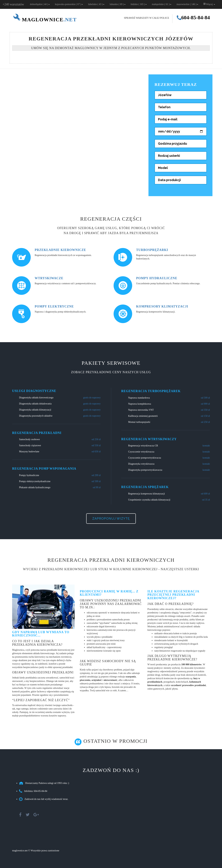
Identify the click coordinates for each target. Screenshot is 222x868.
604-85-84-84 (193, 18)
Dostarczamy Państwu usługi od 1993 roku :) (47, 783)
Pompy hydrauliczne (29, 475)
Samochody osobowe (29, 439)
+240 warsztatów (13, 4)
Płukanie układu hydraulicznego (35, 487)
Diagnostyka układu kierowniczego (36, 398)
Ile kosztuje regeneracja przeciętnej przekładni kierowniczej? (173, 595)
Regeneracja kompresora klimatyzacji (146, 494)
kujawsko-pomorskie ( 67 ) (69, 4)
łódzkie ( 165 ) (139, 4)
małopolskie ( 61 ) (162, 4)
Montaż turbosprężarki (139, 422)
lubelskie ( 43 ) (96, 4)
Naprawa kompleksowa (140, 404)
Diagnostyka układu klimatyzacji (35, 410)
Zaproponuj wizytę (111, 518)
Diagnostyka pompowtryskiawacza (145, 470)
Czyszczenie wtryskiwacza (141, 452)
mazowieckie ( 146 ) (187, 4)
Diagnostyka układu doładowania (35, 404)
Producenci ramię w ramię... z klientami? (109, 593)
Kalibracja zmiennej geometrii (143, 416)
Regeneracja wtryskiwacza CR (143, 446)
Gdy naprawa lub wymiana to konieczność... (41, 634)
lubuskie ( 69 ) (118, 4)
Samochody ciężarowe (30, 445)
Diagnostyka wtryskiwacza (141, 464)
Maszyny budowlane (29, 452)
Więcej (209, 4)
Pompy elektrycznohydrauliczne (35, 481)
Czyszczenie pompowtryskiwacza (145, 458)
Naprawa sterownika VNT (141, 410)
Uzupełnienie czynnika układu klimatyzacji (149, 500)
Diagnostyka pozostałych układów (36, 416)
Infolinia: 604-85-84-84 (36, 791)
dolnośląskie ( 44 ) (40, 4)
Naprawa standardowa (139, 398)
